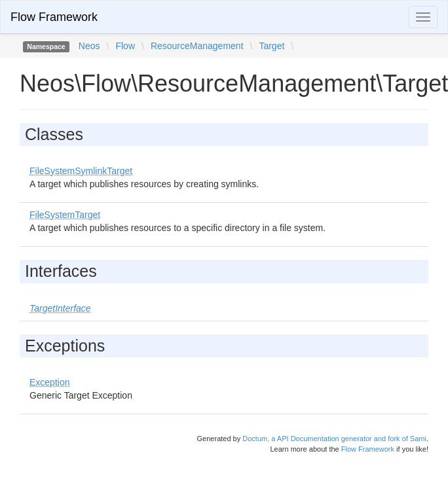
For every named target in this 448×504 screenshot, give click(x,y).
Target (271, 46)
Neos (89, 46)
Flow (125, 46)
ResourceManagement (197, 46)
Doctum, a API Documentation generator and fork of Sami (334, 439)
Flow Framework (54, 17)
